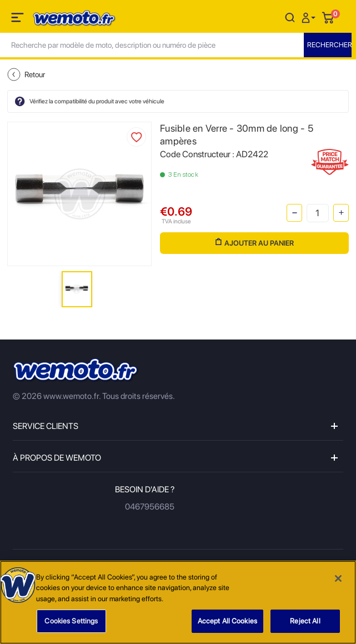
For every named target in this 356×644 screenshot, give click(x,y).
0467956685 (150, 507)
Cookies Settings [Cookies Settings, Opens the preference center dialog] (71, 622)
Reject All (305, 622)
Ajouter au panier (255, 243)
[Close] (338, 579)
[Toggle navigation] (18, 19)
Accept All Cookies (227, 622)
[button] (310, 17)
